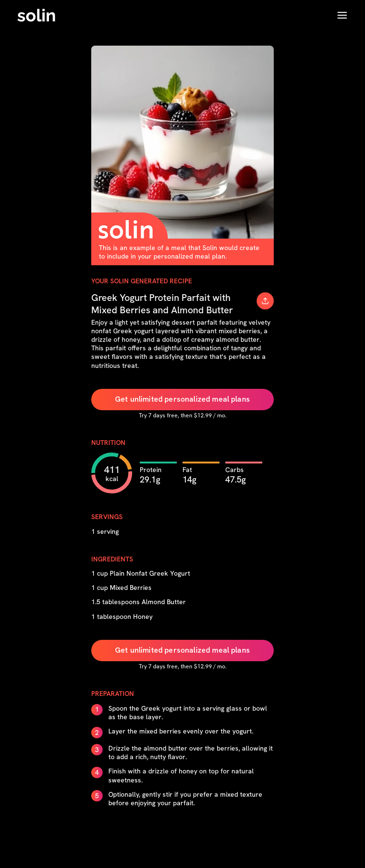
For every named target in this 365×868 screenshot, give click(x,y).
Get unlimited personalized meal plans (182, 399)
